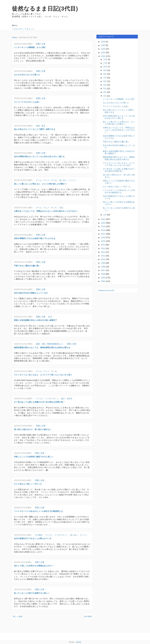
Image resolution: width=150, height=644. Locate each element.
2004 (103, 281)
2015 (103, 241)
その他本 (39, 535)
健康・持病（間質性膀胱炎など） (50, 344)
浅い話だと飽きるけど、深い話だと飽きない (33, 429)
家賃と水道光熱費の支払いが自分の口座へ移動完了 (36, 320)
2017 (103, 234)
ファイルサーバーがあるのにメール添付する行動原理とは (38, 511)
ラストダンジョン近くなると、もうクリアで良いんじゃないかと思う (43, 375)
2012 (103, 252)
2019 (103, 227)
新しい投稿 (18, 616)
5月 (105, 85)
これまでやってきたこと (23, 29)
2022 (103, 56)
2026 (103, 42)
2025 (103, 45)
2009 (103, 263)
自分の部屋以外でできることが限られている (33, 538)
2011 (103, 256)
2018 (103, 230)
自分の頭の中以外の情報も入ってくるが (31, 293)
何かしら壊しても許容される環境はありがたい (34, 566)
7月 (105, 78)
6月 (105, 81)
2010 (103, 259)
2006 (103, 274)
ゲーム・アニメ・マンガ (46, 180)
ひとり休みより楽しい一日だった (28, 484)
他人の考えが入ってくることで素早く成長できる (35, 129)
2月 (105, 96)
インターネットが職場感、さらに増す (30, 47)
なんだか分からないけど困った (27, 75)
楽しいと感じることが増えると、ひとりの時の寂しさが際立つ (40, 184)
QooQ (79, 642)
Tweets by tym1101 (106, 290)
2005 (103, 278)
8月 (105, 74)
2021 (103, 219)
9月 (105, 70)
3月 (105, 92)
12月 (106, 59)
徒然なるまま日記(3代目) (45, 9)
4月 (105, 89)
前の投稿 (88, 616)
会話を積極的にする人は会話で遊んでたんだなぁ (35, 238)
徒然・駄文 (41, 126)
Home (14, 37)
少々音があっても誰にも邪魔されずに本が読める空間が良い (39, 402)
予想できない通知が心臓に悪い (27, 266)
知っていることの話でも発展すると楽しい (32, 593)
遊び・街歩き (67, 399)
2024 (103, 49)
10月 (106, 67)
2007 (103, 270)
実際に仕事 (41, 44)
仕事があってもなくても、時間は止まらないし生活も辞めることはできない (46, 211)
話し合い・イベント (68, 180)
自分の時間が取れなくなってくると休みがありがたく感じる (39, 156)
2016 (103, 238)
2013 (103, 249)
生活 (61, 208)
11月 (106, 63)
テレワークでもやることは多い (27, 102)
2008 (103, 267)
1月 (105, 215)
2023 (103, 53)
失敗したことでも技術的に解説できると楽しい (34, 457)
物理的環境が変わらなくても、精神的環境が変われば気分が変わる (42, 348)
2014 (103, 245)
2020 (103, 223)
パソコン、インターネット (47, 399)
